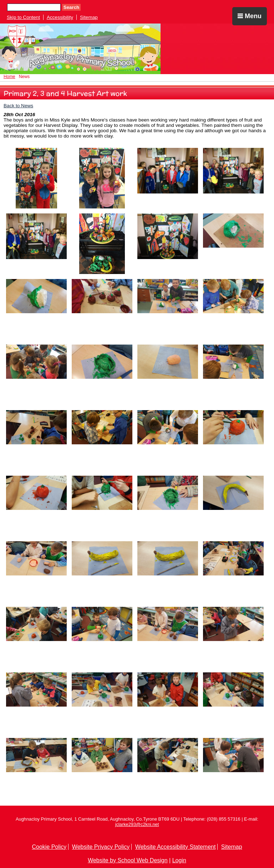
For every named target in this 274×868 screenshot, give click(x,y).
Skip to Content (23, 17)
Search (71, 7)
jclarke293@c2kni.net (137, 824)
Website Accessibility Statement (176, 847)
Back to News (18, 106)
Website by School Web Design (128, 860)
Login (179, 860)
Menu (250, 16)
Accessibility (60, 17)
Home (9, 77)
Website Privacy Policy (101, 847)
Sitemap (89, 17)
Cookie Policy (49, 847)
